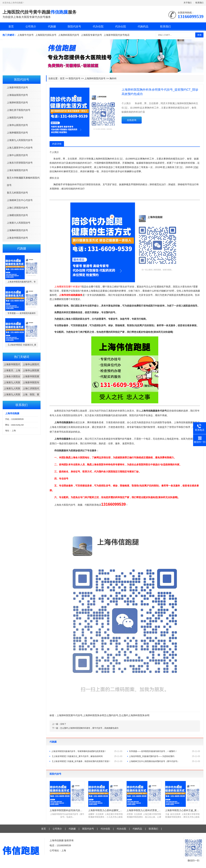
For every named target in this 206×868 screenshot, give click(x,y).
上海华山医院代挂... (31, 367)
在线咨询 (132, 120)
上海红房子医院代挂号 (19, 110)
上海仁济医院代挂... (31, 391)
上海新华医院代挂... (12, 367)
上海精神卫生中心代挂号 (20, 200)
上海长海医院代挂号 (17, 170)
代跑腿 (52, 27)
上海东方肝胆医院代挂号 (20, 163)
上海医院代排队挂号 (46, 35)
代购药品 (143, 27)
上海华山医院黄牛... (31, 373)
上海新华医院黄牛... (31, 379)
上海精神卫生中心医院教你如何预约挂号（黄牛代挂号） (164, 761)
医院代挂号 (74, 27)
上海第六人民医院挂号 (19, 223)
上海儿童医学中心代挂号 (20, 148)
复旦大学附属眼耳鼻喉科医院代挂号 (23, 181)
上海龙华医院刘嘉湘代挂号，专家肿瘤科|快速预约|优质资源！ (87, 751)
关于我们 (188, 3)
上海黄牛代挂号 (25, 35)
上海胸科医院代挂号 (17, 230)
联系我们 (199, 3)
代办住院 (98, 27)
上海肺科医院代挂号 (69, 35)
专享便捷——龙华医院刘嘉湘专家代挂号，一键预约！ (164, 751)
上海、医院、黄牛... (31, 397)
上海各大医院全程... (12, 379)
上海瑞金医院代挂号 (17, 95)
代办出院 (121, 27)
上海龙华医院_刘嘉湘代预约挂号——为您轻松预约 (164, 756)
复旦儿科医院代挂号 (17, 193)
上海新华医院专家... (31, 385)
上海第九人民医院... (12, 385)
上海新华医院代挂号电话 (117, 35)
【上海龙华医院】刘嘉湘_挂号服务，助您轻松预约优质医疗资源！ (87, 761)
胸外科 (113, 78)
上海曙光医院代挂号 (17, 215)
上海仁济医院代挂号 (17, 208)
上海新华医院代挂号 (17, 87)
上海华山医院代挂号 (17, 125)
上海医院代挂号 (15, 118)
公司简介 (31, 27)
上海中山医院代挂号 (17, 155)
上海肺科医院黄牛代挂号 (70, 715)
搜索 (199, 35)
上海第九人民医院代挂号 (20, 140)
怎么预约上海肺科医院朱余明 (134, 715)
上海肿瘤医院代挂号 (17, 133)
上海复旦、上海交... (12, 373)
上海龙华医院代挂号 (17, 238)
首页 (11, 27)
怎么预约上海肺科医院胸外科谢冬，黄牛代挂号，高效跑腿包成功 (89, 728)
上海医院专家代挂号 (91, 35)
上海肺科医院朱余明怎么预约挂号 (101, 715)
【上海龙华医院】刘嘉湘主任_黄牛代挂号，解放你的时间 (87, 756)
